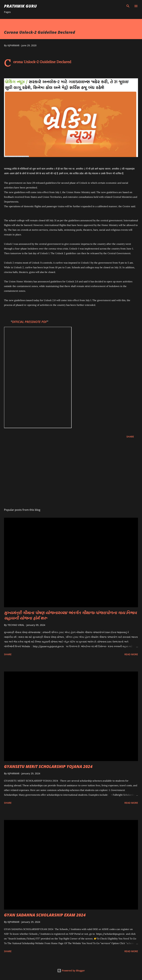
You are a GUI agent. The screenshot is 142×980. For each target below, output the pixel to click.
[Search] (128, 6)
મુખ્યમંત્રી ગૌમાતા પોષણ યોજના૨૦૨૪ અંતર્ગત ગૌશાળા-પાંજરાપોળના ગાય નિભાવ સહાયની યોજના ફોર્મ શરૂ (70, 615)
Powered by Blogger (71, 971)
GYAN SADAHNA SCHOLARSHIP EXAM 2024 (45, 915)
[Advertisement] (71, 474)
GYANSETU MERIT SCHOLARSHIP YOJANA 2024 (48, 766)
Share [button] (130, 437)
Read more (131, 654)
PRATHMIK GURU (20, 6)
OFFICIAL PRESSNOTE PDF (29, 322)
